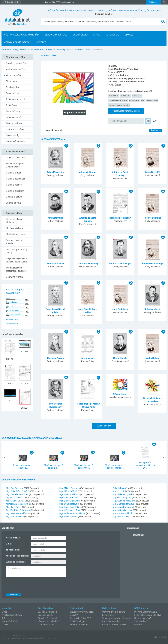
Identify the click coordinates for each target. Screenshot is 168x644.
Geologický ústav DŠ (80, 618)
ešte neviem (10, 306)
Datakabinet (6, 50)
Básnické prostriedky (120, 218)
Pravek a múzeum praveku (115, 624)
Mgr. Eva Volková (121, 517)
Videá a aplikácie (14, 75)
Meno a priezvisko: (14, 538)
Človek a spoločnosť (16, 179)
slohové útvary (152, 100)
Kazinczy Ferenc (55, 358)
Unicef (73, 615)
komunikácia (134, 100)
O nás (97, 35)
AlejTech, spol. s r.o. (48, 638)
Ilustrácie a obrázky (15, 129)
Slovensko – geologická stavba (117, 618)
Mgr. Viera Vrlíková (15, 517)
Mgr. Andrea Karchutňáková (72, 513)
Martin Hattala (120, 358)
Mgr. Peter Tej (119, 491)
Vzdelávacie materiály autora (126, 111)
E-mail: (9, 544)
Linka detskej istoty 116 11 (147, 615)
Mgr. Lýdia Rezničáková (71, 507)
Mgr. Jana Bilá (13, 507)
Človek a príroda (14, 173)
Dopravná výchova (15, 277)
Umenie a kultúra (14, 197)
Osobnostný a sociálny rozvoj (17, 251)
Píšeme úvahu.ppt (118, 121)
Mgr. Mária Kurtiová (122, 507)
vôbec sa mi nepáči (13, 314)
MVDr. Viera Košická (122, 513)
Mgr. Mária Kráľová (68, 491)
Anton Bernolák (152, 172)
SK (164, 2)
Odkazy (129, 35)
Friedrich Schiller (152, 218)
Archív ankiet (11, 324)
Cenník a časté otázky (17, 42)
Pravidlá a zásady (110, 621)
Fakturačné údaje (10, 621)
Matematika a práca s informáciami (15, 165)
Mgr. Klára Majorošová (70, 510)
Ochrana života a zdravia (14, 242)
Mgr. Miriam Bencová (123, 510)
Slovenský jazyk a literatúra (68, 50)
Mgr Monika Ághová (122, 498)
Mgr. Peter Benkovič (15, 513)
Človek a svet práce (15, 191)
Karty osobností (13, 117)
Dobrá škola (80, 35)
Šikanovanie (108, 615)
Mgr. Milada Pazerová (70, 488)
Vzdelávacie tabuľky (15, 69)
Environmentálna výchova (14, 221)
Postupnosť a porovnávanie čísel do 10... (145, 465)
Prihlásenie (154, 2)
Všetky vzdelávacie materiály (22, 35)
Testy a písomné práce (17, 99)
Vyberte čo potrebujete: (16, 562)
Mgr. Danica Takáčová (70, 501)
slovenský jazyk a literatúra (119, 105)
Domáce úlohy (13, 135)
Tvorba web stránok (9, 638)
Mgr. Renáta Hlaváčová (70, 498)
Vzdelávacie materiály (12, 615)
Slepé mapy (12, 81)
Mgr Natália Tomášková (17, 504)
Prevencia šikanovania (145, 612)
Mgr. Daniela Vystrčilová (17, 494)
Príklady (138, 624)
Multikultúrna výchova (16, 234)
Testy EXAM (12, 105)
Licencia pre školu (56, 35)
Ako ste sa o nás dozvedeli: (18, 556)
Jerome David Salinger (120, 264)
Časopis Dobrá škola (47, 612)
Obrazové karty (13, 111)
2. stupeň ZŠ (114, 96)
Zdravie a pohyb (13, 203)
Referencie (112, 35)
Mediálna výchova (14, 228)
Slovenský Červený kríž (81, 612)
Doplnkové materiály (16, 141)
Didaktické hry (13, 87)
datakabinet (138, 535)
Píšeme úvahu (120, 394)
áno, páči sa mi (12, 302)
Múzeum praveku (78, 624)
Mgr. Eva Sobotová (68, 504)
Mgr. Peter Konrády (68, 517)
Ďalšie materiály (104, 426)
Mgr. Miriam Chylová (122, 494)
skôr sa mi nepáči (12, 310)
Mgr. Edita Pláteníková (16, 491)
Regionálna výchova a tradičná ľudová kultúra (17, 260)
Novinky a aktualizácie (16, 63)
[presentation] (29, 584)
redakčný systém (26, 638)
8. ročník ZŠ (125, 96)
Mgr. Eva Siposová (15, 488)
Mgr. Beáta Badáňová (70, 494)
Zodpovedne (140, 621)
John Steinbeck (120, 309)
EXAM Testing (76, 621)
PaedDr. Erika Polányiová (18, 510)
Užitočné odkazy (46, 615)
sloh (143, 100)
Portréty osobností (15, 123)
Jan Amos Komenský (88, 264)
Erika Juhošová (120, 488)
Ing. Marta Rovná (14, 498)
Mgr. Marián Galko (15, 501)
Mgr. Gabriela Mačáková (124, 501)
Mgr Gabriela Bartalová (124, 504)
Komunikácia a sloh (88, 50)
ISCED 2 (41, 50)
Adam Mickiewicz (55, 172)
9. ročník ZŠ (51, 50)
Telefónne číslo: (13, 550)
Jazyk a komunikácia (16, 158)
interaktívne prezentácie (118, 100)
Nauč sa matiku (142, 618)
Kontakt (41, 42)
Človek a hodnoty (14, 185)
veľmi (8, 298)
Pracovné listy (13, 93)
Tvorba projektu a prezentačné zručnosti (16, 269)
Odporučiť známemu (74, 113)
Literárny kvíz (88, 358)
